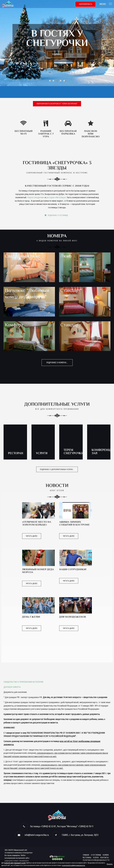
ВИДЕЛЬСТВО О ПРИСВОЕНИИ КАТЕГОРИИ (24, 682)
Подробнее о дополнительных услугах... (57, 469)
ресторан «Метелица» (56, 197)
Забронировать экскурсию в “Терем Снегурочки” (57, 104)
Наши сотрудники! (73, 569)
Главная (86, 855)
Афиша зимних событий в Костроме (74, 523)
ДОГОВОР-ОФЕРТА (12, 687)
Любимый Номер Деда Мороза (38, 571)
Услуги (96, 858)
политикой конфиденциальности (73, 865)
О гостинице (96, 855)
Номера (106, 855)
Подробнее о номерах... (57, 363)
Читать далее (32, 536)
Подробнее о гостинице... (57, 215)
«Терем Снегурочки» (35, 197)
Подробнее (57, 54)
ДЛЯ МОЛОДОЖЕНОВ (73, 617)
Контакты (104, 858)
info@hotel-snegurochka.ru (37, 835)
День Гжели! (31, 617)
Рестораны (87, 858)
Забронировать (85, 4)
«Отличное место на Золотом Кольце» (37, 523)
